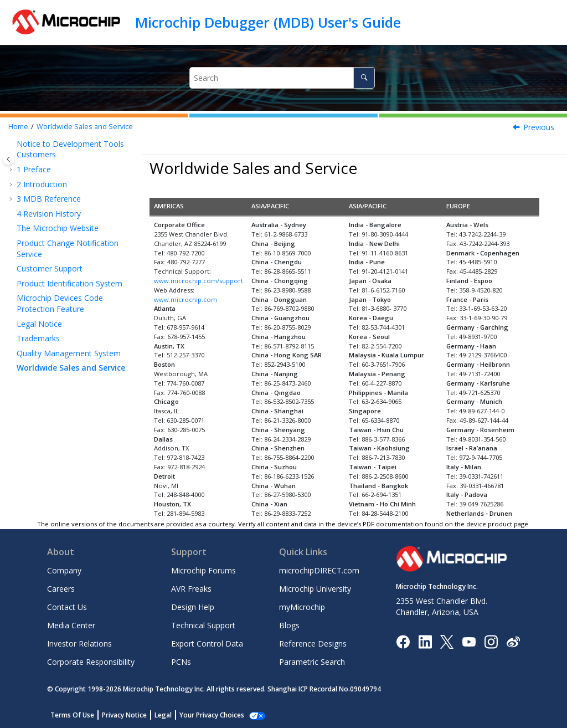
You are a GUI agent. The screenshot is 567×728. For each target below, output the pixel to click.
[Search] (364, 78)
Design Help (193, 607)
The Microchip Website (58, 228)
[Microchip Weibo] (513, 641)
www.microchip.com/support (199, 281)
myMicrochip (302, 607)
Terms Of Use (72, 715)
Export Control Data (207, 644)
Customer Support (50, 268)
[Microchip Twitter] (447, 641)
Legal (163, 715)
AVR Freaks (191, 589)
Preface (34, 169)
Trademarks (38, 338)
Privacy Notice (124, 715)
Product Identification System (69, 283)
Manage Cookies (206, 715)
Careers (61, 589)
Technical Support (203, 625)
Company (64, 570)
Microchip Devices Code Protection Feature (60, 303)
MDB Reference (49, 199)
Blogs (289, 625)
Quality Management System (69, 353)
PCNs (181, 662)
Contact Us (67, 607)
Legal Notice (39, 324)
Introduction (42, 184)
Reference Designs (313, 644)
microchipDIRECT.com (319, 570)
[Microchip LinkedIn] (425, 641)
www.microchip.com (185, 299)
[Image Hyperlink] (469, 641)
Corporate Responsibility (91, 662)
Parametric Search (312, 662)
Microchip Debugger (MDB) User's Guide (268, 22)
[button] (12, 144)
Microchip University (315, 589)
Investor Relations (79, 644)
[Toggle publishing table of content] (9, 159)
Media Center (71, 625)
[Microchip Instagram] (491, 641)
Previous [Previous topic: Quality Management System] (539, 127)
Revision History (49, 214)
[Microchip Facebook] (403, 641)
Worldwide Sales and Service (85, 127)
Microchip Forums (203, 570)
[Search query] (282, 78)
